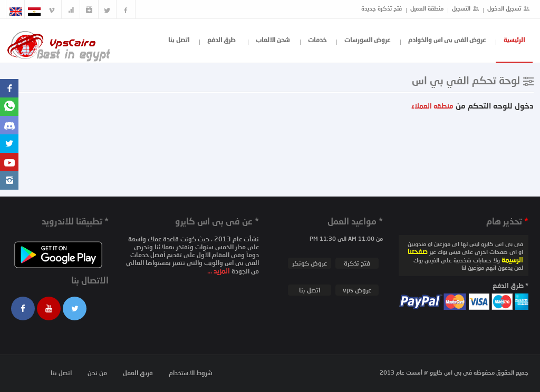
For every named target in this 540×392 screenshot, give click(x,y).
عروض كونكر (310, 263)
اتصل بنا (179, 40)
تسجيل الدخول (504, 8)
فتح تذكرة (357, 263)
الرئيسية (514, 40)
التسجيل (461, 8)
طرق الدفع (221, 40)
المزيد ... (219, 271)
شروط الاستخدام (191, 373)
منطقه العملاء (432, 106)
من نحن (97, 373)
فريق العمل (138, 373)
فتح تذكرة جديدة (382, 8)
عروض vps (357, 290)
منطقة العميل (427, 8)
